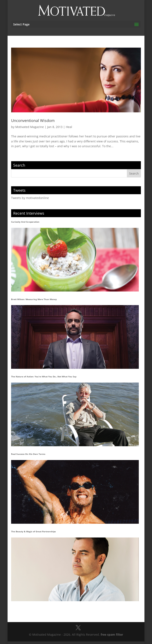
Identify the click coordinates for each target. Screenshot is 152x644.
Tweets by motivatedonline (30, 198)
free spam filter (112, 634)
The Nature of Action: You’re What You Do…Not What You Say (44, 377)
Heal (69, 127)
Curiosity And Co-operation (25, 222)
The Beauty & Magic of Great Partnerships (33, 531)
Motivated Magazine (30, 127)
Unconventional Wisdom (33, 120)
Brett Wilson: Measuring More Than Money (34, 299)
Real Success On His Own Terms (28, 454)
